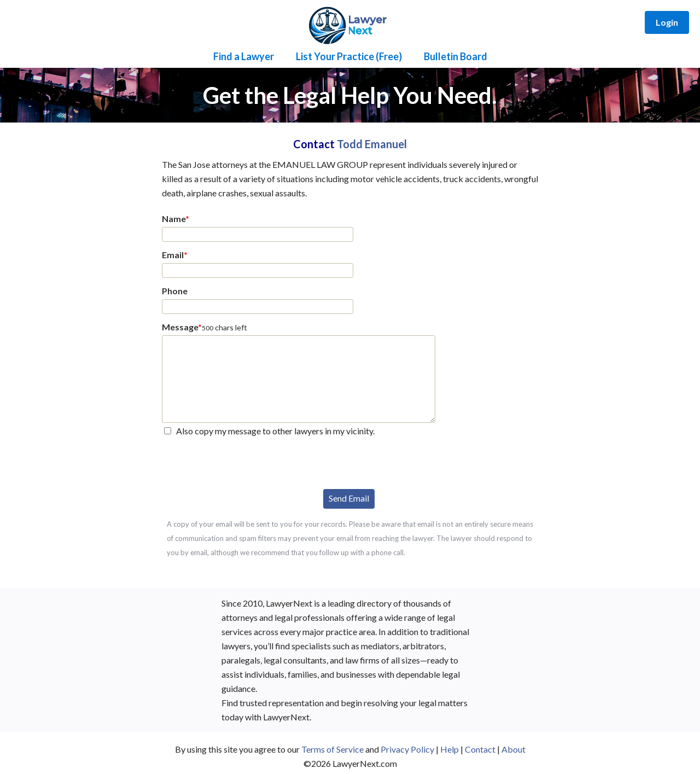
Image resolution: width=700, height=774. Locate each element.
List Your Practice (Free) (349, 56)
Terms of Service (332, 749)
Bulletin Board (456, 56)
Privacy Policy (407, 749)
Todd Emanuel (372, 144)
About (514, 749)
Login (667, 22)
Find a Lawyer (244, 56)
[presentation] (245, 462)
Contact (480, 749)
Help (450, 749)
